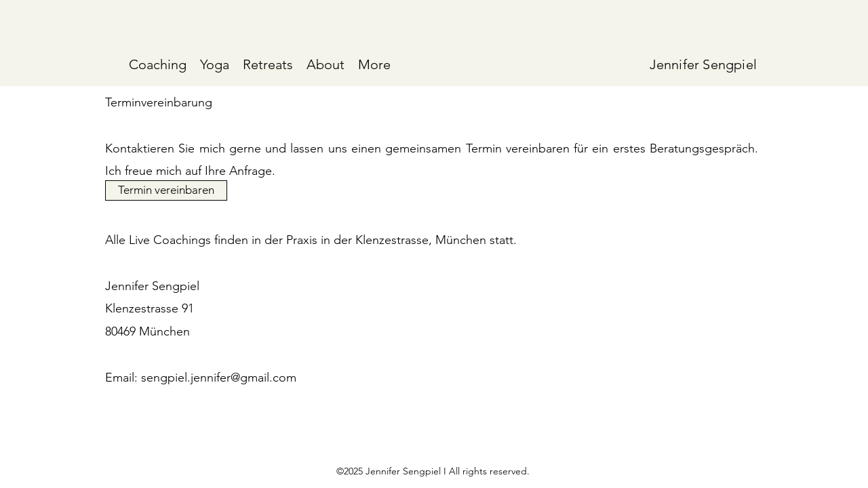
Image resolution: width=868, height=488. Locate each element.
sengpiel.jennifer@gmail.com (219, 378)
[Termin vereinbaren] (166, 190)
